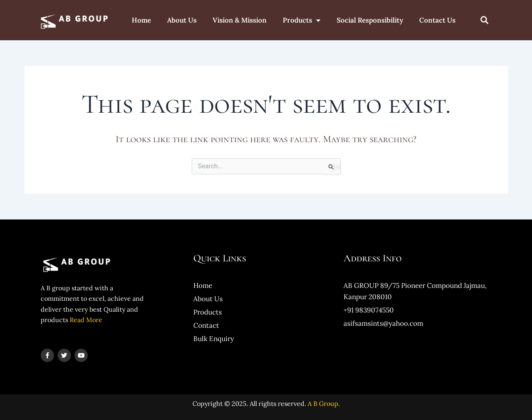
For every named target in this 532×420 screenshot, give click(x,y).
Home (141, 20)
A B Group (323, 403)
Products (302, 20)
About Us (182, 20)
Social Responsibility (370, 20)
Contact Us (437, 20)
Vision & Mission (240, 20)
